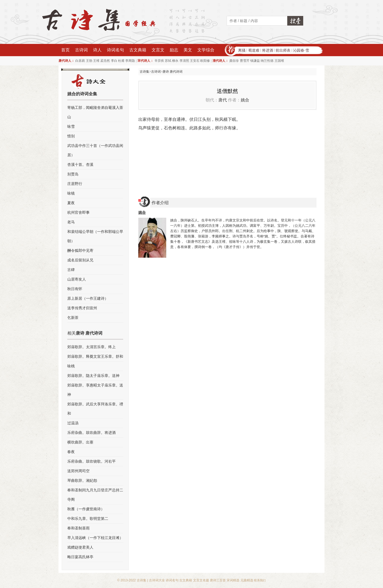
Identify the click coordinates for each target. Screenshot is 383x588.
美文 (188, 50)
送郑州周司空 (78, 471)
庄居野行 (75, 184)
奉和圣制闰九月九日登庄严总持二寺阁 (95, 495)
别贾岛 (73, 174)
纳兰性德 (267, 61)
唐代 (223, 100)
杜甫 (121, 61)
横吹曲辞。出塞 (80, 442)
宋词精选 (233, 580)
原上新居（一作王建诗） (88, 298)
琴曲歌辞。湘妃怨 (82, 480)
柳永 (175, 61)
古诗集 (144, 72)
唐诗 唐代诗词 (172, 72)
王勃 (89, 61)
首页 (65, 50)
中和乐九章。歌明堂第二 (88, 519)
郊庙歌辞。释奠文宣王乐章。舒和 (95, 356)
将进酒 (268, 50)
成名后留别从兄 (80, 260)
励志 (174, 50)
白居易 (80, 61)
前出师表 (283, 50)
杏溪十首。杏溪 (80, 165)
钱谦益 (255, 61)
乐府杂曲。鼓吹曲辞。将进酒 (91, 433)
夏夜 (71, 203)
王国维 (279, 61)
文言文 (158, 50)
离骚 (242, 50)
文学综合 (206, 50)
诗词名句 (115, 50)
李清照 (184, 61)
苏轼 (168, 61)
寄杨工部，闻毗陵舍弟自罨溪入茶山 (95, 112)
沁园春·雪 (301, 50)
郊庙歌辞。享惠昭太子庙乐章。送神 (95, 390)
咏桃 (71, 366)
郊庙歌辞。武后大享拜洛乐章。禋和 (95, 409)
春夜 (71, 452)
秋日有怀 (75, 289)
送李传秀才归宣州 (82, 308)
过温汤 (73, 423)
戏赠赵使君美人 (80, 547)
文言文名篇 (201, 580)
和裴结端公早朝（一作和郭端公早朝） (95, 236)
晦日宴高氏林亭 (80, 557)
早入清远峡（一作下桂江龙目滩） (95, 538)
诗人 (97, 50)
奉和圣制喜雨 (78, 528)
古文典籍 (138, 50)
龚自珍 (234, 61)
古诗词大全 (157, 580)
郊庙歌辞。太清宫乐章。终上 (91, 347)
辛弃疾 (159, 61)
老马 (71, 222)
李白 (114, 61)
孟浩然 (105, 61)
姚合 (245, 100)
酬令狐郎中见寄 (80, 250)
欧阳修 (205, 61)
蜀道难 (254, 50)
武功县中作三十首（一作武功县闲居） (95, 150)
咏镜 (71, 193)
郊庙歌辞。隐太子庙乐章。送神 (93, 376)
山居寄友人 (77, 279)
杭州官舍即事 (78, 212)
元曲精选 (247, 580)
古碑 (71, 270)
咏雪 (71, 126)
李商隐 (130, 61)
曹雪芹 (245, 61)
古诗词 (81, 50)
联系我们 (260, 580)
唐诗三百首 (218, 580)
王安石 (195, 61)
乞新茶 (73, 318)
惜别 (71, 136)
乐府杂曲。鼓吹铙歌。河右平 (91, 461)
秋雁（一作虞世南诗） (86, 509)
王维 (96, 61)
